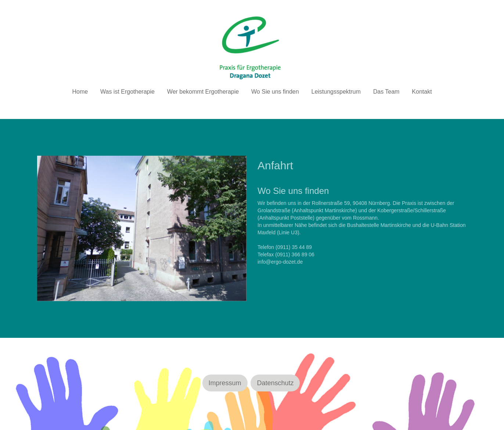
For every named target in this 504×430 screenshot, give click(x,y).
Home (80, 92)
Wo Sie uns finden (275, 92)
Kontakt (422, 92)
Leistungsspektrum (336, 92)
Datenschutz (275, 383)
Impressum (225, 383)
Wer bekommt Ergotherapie (203, 92)
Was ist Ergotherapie (127, 92)
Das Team (386, 92)
